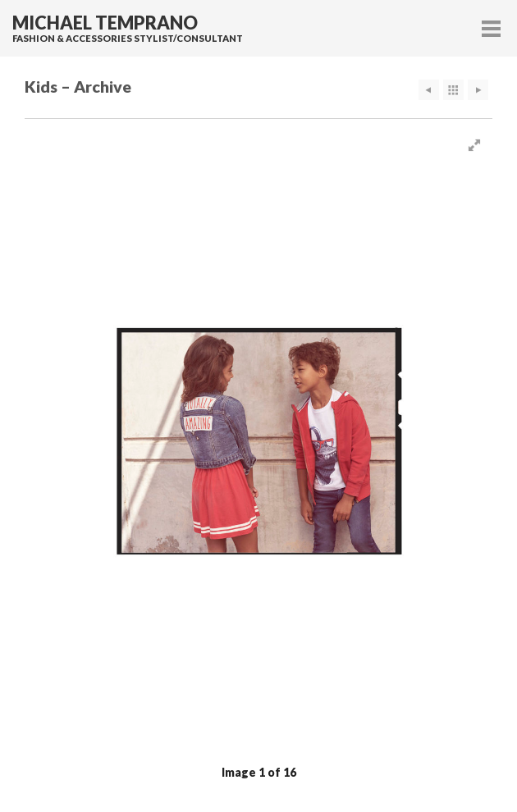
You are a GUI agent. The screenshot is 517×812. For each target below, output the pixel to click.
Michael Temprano (105, 23)
